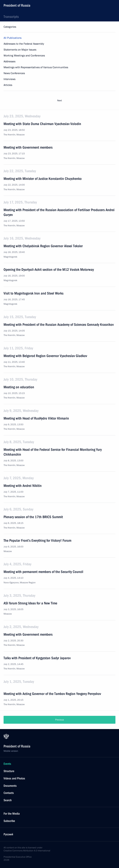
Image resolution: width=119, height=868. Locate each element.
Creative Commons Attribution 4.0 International (27, 851)
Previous (59, 720)
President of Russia (17, 5)
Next (59, 101)
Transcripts (11, 17)
